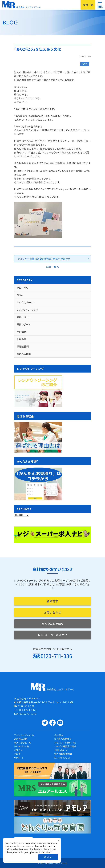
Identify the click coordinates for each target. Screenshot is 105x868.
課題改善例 (23, 346)
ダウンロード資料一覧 (65, 743)
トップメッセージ (25, 302)
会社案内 (59, 735)
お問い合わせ (52, 612)
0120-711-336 (56, 656)
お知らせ (18, 750)
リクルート (19, 758)
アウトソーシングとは (24, 735)
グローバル (22, 288)
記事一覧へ (52, 267)
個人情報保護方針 (63, 754)
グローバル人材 (22, 746)
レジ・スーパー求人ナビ (52, 635)
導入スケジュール (23, 743)
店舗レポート (23, 317)
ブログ (17, 754)
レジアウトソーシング (27, 310)
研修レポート (23, 324)
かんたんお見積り (52, 624)
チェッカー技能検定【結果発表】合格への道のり (44, 259)
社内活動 (21, 332)
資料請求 (52, 601)
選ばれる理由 (24, 354)
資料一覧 (88, 5)
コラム (85, 64)
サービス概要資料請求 (65, 746)
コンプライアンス (62, 758)
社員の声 (21, 339)
